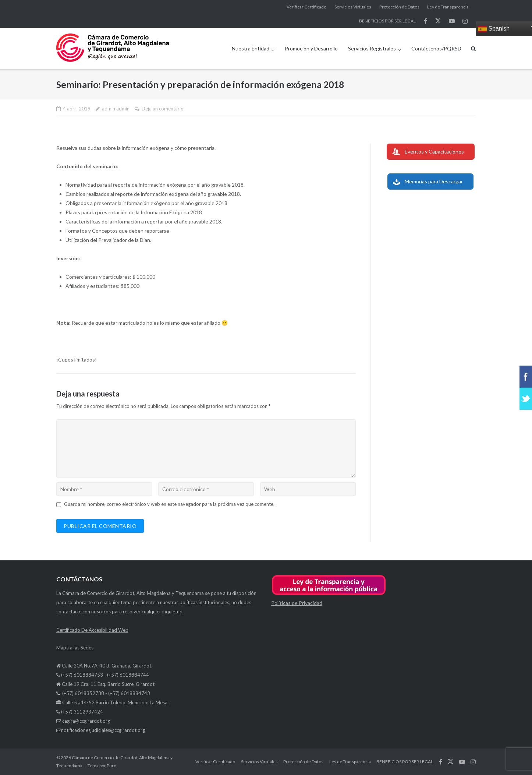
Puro (111, 766)
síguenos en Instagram (465, 21)
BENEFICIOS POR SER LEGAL (387, 21)
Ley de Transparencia (448, 7)
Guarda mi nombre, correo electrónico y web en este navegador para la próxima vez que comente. (169, 504)
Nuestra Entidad (251, 48)
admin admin (116, 109)
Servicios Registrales (372, 48)
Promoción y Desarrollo (311, 48)
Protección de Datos (399, 7)
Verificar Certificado (306, 7)
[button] (329, 594)
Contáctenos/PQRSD (436, 48)
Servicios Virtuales (353, 7)
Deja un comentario (163, 109)
